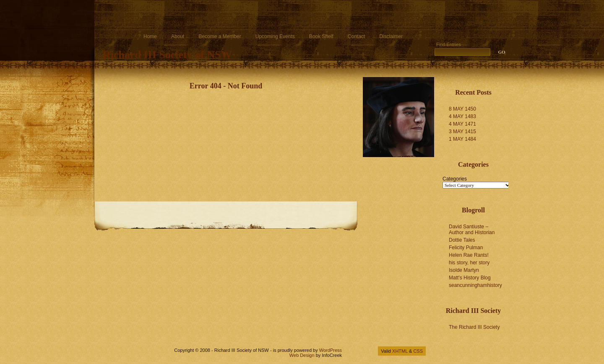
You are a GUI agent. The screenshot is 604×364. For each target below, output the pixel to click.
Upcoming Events (275, 36)
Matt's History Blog (470, 278)
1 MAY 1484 (462, 139)
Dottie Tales (462, 240)
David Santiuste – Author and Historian (472, 230)
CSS (418, 351)
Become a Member (220, 36)
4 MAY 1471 (462, 124)
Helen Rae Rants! (469, 255)
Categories (455, 179)
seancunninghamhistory (475, 285)
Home (150, 36)
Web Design (302, 355)
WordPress (331, 350)
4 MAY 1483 (462, 116)
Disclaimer (391, 36)
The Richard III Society (474, 327)
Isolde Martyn (464, 270)
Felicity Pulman (466, 248)
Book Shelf (321, 36)
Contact (356, 36)
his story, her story (469, 263)
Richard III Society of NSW (167, 55)
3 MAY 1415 (462, 132)
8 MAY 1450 (462, 109)
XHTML (400, 351)
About (178, 36)
